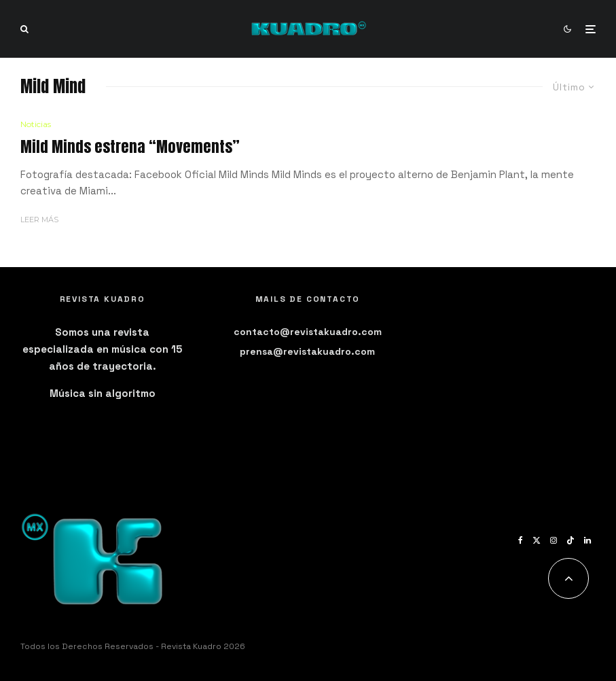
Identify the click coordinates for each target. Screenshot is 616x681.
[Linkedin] (587, 540)
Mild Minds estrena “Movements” (130, 147)
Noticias (36, 124)
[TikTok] (570, 540)
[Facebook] (521, 540)
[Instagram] (554, 540)
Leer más (39, 220)
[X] (537, 540)
